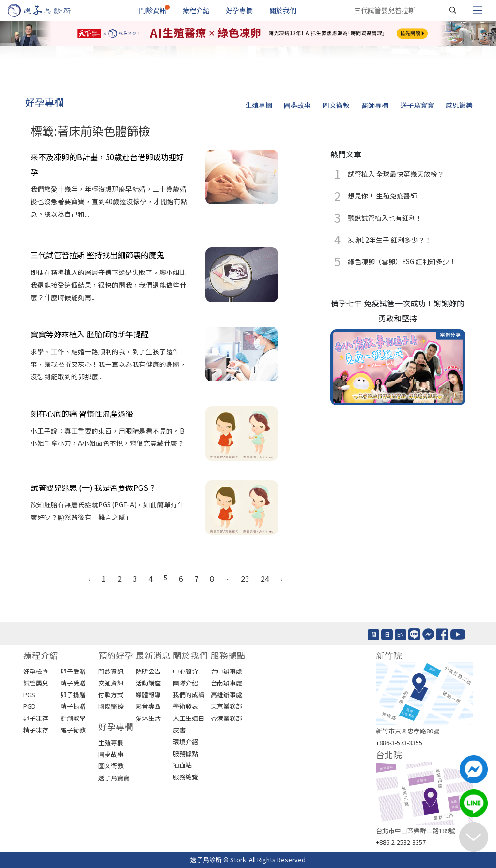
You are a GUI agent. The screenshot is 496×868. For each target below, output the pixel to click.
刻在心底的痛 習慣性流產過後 (82, 413)
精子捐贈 (73, 706)
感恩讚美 (459, 105)
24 (265, 579)
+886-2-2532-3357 (401, 842)
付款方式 (111, 694)
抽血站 (182, 765)
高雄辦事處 (226, 694)
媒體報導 (148, 694)
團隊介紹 (186, 683)
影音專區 (148, 706)
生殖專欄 (259, 105)
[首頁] (49, 10)
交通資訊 (111, 683)
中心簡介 (186, 671)
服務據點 (186, 754)
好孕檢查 (36, 671)
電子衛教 (73, 730)
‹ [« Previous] (89, 579)
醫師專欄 (375, 105)
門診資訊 (153, 10)
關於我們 (283, 10)
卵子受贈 (73, 671)
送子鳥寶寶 (417, 105)
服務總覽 (186, 777)
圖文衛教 (336, 105)
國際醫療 (111, 706)
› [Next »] (282, 579)
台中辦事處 (226, 671)
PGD (30, 706)
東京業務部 (226, 706)
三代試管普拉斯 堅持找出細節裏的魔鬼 (97, 255)
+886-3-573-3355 (399, 742)
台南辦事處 (226, 683)
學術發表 (186, 706)
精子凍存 (36, 730)
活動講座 (148, 683)
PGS (29, 694)
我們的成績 (189, 694)
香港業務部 (226, 718)
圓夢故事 (297, 105)
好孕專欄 (239, 10)
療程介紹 (196, 10)
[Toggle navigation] (478, 10)
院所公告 (148, 671)
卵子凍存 (36, 718)
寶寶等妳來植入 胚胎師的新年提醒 (90, 334)
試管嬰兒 (36, 683)
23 (245, 579)
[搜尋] (453, 10)
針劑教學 (73, 718)
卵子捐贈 (73, 694)
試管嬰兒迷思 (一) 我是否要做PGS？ (93, 487)
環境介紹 (186, 741)
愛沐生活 (148, 718)
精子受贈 (73, 683)
